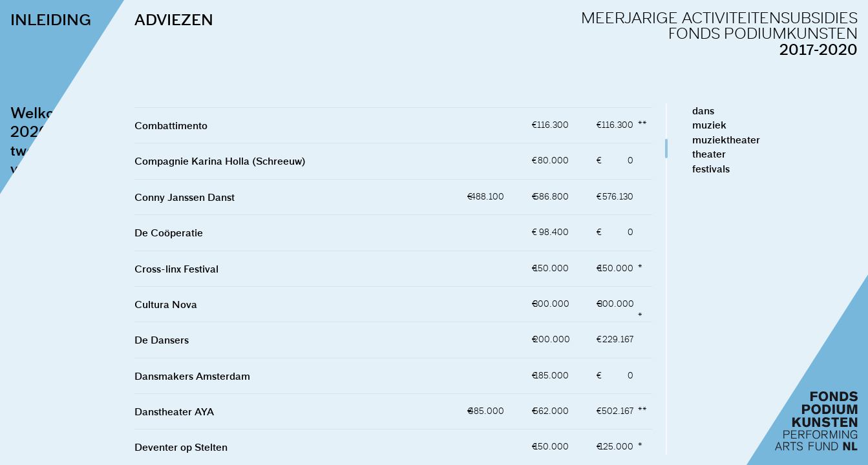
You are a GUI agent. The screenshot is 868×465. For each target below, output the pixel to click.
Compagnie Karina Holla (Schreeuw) (218, 161)
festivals (710, 169)
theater (708, 154)
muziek (708, 125)
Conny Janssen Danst (183, 197)
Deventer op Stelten (179, 447)
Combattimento (169, 125)
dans (702, 110)
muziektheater (725, 139)
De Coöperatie (167, 232)
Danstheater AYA (172, 411)
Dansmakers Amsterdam (190, 376)
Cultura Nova (164, 304)
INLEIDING (51, 19)
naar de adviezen (69, 352)
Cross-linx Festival (175, 269)
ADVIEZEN (172, 19)
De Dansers (160, 340)
